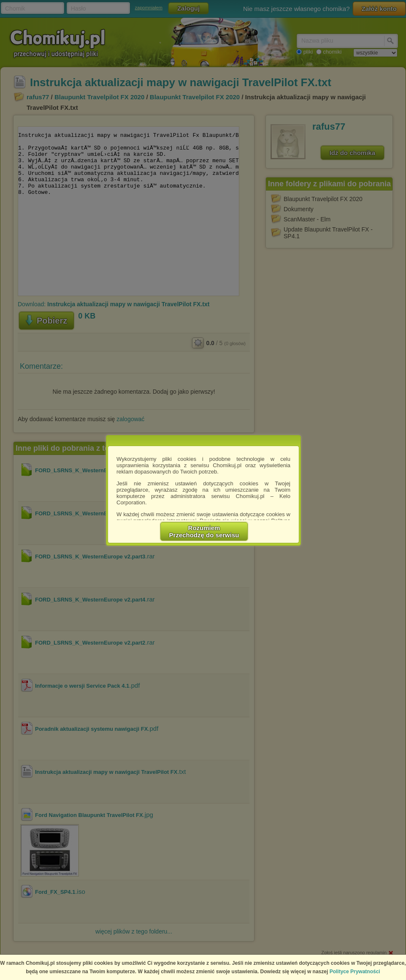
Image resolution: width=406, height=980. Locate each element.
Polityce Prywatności (355, 972)
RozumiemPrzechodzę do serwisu (204, 531)
